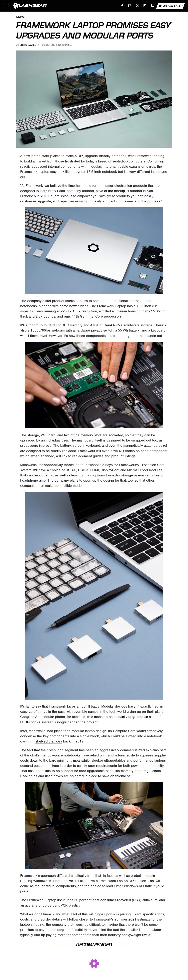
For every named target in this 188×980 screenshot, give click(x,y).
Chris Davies (28, 45)
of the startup (115, 191)
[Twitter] (137, 6)
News (20, 17)
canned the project (83, 722)
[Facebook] (122, 6)
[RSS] (152, 6)
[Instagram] (130, 6)
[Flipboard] (145, 6)
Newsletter (170, 6)
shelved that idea (49, 741)
